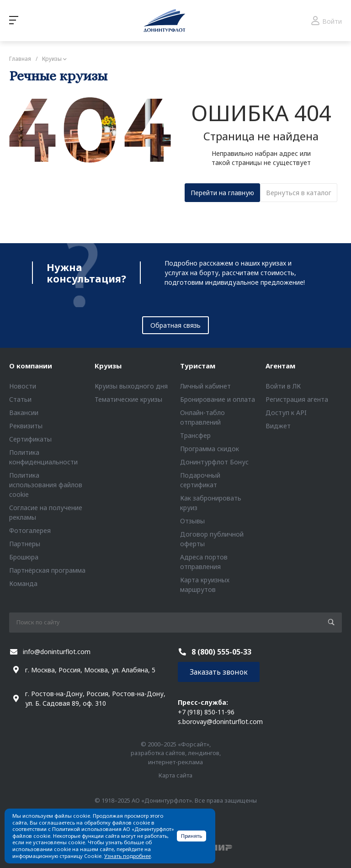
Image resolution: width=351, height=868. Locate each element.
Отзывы (192, 521)
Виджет (278, 426)
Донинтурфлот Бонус (214, 462)
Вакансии (24, 413)
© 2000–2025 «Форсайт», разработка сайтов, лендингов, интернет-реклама (176, 753)
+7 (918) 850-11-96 (206, 712)
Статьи (20, 399)
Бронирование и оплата (218, 399)
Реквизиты (26, 426)
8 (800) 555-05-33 (221, 652)
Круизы (108, 366)
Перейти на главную (222, 193)
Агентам (280, 366)
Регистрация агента (297, 399)
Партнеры (25, 544)
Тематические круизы (128, 399)
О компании (31, 366)
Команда (23, 583)
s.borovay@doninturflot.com (220, 722)
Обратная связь (175, 325)
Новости (23, 386)
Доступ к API (286, 413)
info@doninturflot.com (57, 652)
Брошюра (24, 557)
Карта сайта (175, 775)
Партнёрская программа (47, 570)
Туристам (198, 366)
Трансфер (195, 435)
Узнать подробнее (128, 856)
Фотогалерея (30, 530)
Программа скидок (210, 449)
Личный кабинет (205, 386)
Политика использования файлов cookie (46, 485)
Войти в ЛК (283, 386)
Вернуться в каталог (299, 193)
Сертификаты (30, 439)
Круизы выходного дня (131, 386)
